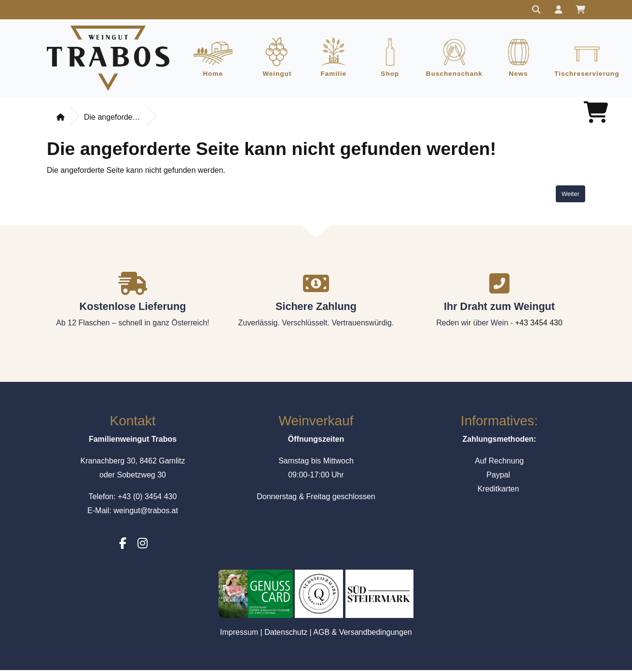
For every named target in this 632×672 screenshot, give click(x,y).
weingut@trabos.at (146, 512)
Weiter (570, 195)
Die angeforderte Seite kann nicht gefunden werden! (113, 119)
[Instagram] (143, 545)
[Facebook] (123, 545)
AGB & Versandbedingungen (363, 634)
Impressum (239, 634)
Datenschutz (286, 634)
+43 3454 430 (539, 324)
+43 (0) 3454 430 (147, 498)
